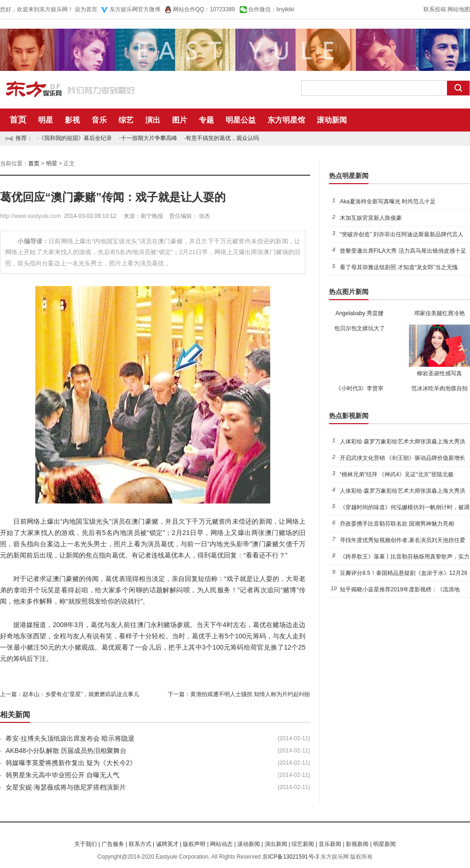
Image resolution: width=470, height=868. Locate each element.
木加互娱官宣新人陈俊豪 (371, 218)
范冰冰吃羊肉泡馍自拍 (439, 388)
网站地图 (459, 9)
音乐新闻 (330, 844)
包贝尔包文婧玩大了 (360, 328)
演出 (153, 120)
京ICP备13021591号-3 (290, 857)
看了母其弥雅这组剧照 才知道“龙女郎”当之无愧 (399, 267)
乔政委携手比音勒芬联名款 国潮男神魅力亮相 (397, 524)
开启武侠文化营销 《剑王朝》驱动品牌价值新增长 (403, 458)
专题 (206, 120)
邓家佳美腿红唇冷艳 (439, 313)
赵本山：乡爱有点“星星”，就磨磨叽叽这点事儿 (81, 694)
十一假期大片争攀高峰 (149, 138)
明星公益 (241, 120)
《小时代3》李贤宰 (360, 388)
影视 (72, 120)
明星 (46, 120)
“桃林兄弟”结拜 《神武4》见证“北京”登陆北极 (397, 474)
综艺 (126, 120)
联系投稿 (435, 9)
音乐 (99, 120)
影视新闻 (357, 844)
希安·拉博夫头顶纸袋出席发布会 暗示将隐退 (70, 738)
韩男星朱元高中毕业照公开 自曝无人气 (63, 775)
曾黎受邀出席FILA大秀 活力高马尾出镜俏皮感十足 (403, 251)
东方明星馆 (286, 120)
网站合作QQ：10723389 (204, 9)
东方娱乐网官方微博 (135, 9)
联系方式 (140, 844)
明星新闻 (384, 844)
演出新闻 (276, 844)
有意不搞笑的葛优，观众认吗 (222, 138)
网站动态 (221, 844)
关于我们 (86, 844)
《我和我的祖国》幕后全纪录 (75, 138)
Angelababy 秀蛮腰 (360, 313)
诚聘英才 (167, 844)
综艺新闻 (303, 844)
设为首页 (86, 9)
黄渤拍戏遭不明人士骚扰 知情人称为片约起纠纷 (250, 694)
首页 (18, 120)
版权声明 (194, 844)
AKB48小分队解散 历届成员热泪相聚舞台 (66, 751)
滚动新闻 (332, 120)
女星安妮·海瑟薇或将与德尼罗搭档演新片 (66, 787)
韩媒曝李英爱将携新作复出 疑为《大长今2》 (71, 763)
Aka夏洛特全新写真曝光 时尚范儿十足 (388, 201)
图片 (180, 120)
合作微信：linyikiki (271, 9)
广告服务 (113, 844)
